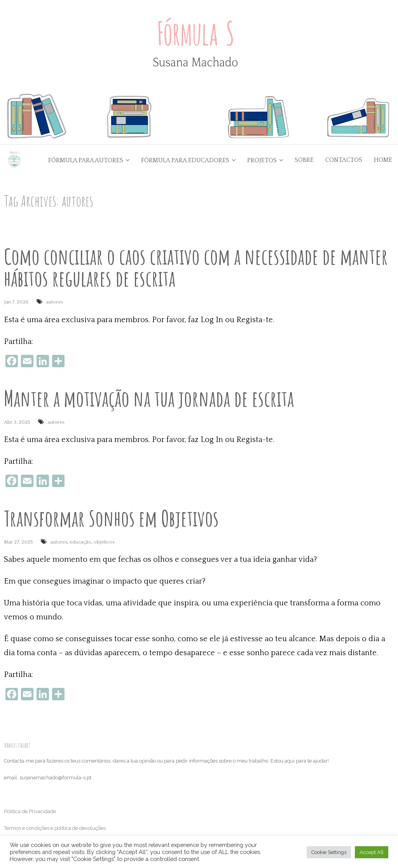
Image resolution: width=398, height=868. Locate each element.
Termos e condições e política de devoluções (55, 829)
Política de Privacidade (30, 812)
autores (55, 303)
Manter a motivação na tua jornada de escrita (149, 399)
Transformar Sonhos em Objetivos (111, 519)
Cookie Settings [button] (329, 852)
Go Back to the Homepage (296, 201)
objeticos (104, 543)
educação (80, 543)
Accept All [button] (372, 852)
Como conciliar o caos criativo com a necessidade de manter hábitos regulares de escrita (196, 268)
